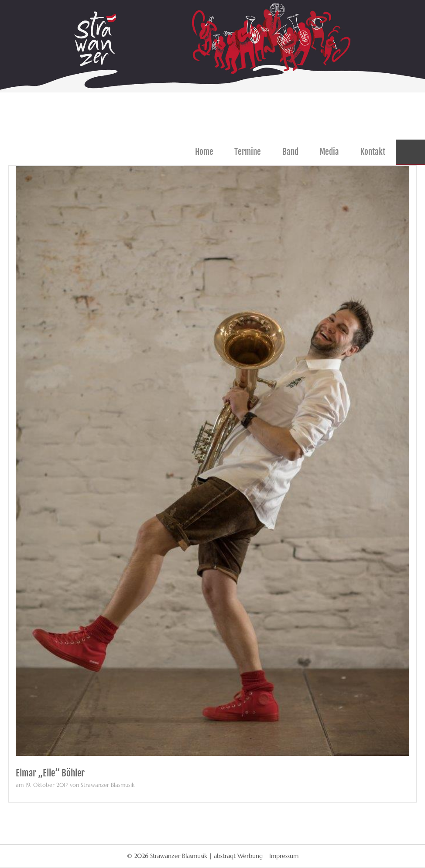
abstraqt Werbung (238, 856)
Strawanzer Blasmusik (180, 856)
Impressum (284, 856)
